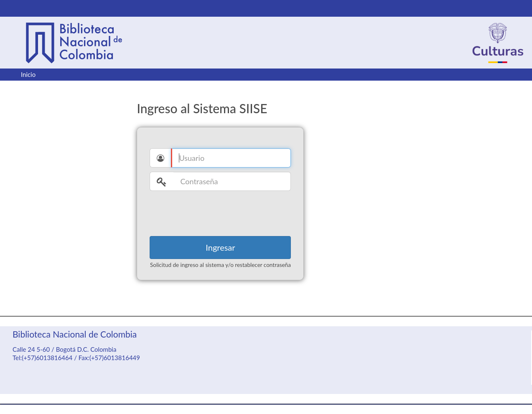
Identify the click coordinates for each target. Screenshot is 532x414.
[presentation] (213, 211)
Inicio (28, 74)
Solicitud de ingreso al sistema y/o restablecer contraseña (220, 265)
